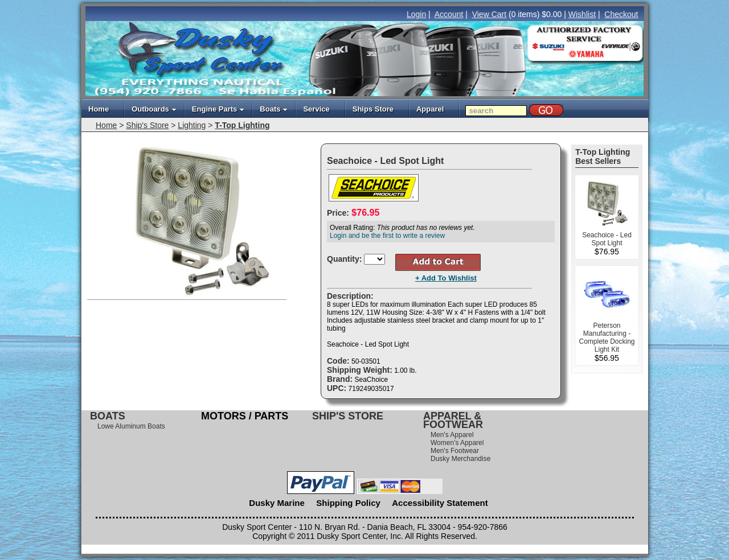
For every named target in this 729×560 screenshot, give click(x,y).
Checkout (621, 14)
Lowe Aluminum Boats (131, 426)
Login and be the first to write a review (387, 236)
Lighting (192, 125)
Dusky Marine (277, 503)
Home (99, 109)
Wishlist (582, 14)
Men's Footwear (455, 451)
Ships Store (373, 109)
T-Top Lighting (242, 125)
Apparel (430, 109)
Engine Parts (218, 109)
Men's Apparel (452, 435)
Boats (274, 109)
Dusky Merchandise (460, 459)
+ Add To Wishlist (446, 278)
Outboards (154, 109)
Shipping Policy (348, 503)
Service (316, 109)
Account (449, 14)
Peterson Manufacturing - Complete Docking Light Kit (607, 337)
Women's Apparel (457, 443)
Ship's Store (147, 125)
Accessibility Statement (440, 503)
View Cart (489, 14)
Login (416, 14)
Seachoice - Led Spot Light (607, 239)
